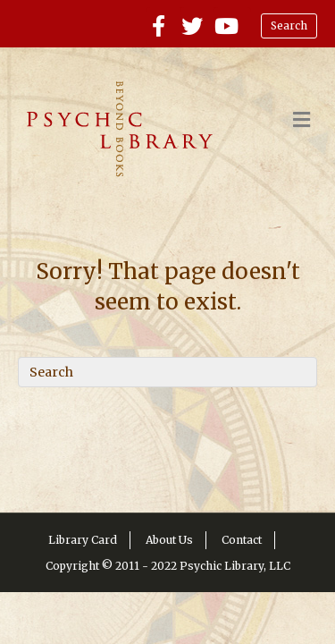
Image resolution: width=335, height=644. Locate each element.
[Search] (167, 372)
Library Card (83, 540)
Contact (242, 540)
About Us (169, 540)
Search (289, 25)
